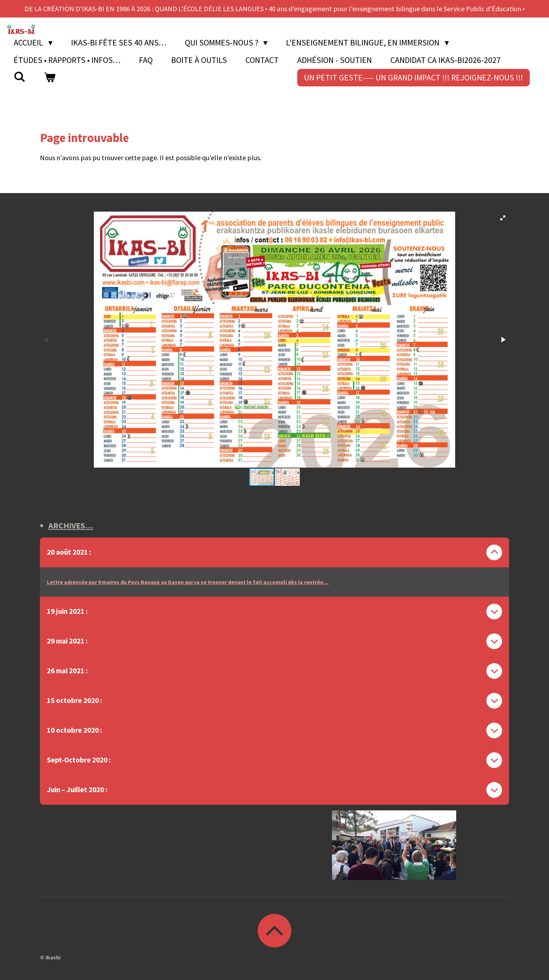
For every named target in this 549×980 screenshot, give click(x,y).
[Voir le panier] (50, 78)
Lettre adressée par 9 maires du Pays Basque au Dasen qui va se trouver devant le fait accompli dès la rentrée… (188, 582)
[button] (503, 218)
